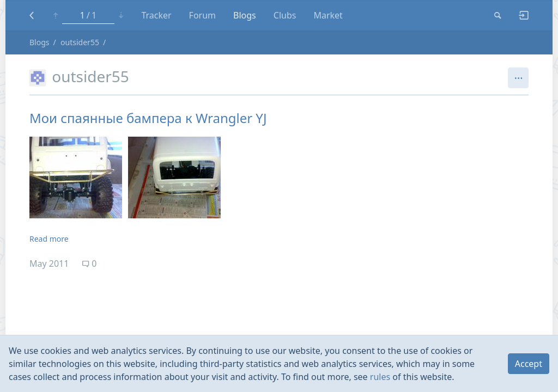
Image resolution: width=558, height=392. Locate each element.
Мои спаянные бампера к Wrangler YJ (148, 118)
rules (380, 377)
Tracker (156, 15)
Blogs (245, 15)
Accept (529, 364)
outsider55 (80, 42)
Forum (202, 15)
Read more (49, 239)
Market (328, 15)
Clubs (285, 15)
